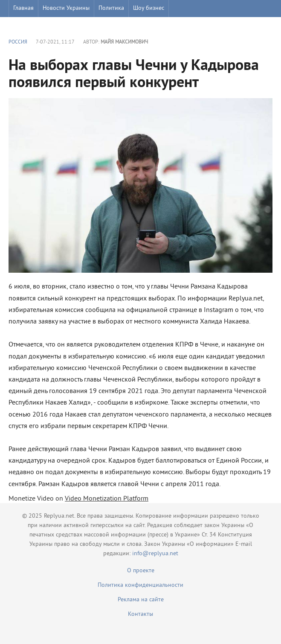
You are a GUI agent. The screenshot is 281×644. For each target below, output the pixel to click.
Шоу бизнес (149, 8)
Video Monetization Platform (107, 499)
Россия (18, 42)
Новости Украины (66, 8)
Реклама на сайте (141, 600)
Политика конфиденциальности (140, 585)
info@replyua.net (155, 554)
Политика (111, 8)
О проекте (141, 571)
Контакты (140, 614)
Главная (23, 8)
